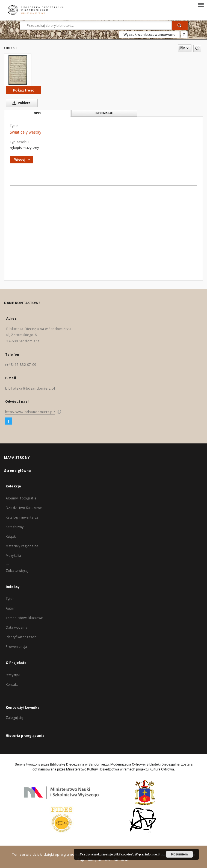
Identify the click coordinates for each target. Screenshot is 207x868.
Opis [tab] (37, 113)
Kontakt (12, 685)
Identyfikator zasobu (22, 637)
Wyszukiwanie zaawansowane (149, 34)
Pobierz (20, 103)
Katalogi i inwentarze (22, 517)
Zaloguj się (14, 718)
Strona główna (18, 471)
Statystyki (13, 675)
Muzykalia (13, 556)
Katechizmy (15, 527)
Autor (10, 608)
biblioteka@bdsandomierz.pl (30, 388)
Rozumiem (180, 854)
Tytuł (10, 599)
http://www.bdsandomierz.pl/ (30, 412)
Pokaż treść (23, 90)
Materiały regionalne (22, 546)
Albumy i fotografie (21, 498)
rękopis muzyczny (24, 148)
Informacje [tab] (104, 113)
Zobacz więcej (17, 571)
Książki (11, 536)
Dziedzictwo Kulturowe (24, 508)
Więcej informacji (147, 854)
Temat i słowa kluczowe (24, 618)
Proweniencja (16, 647)
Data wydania (17, 627)
